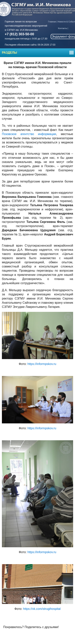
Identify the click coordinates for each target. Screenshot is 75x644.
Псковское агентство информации (29, 134)
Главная (52, 22)
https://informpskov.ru (42, 364)
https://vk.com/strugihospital (42, 609)
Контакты (62, 28)
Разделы (9, 53)
